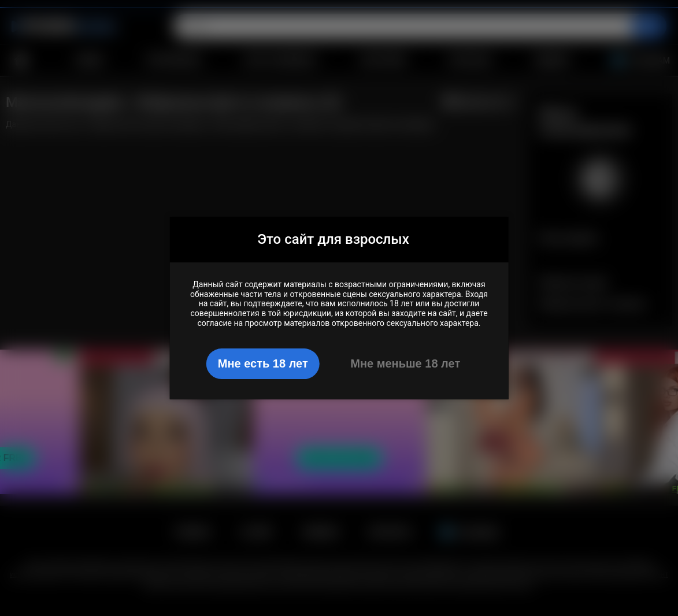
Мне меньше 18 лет (405, 363)
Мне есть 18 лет (263, 363)
